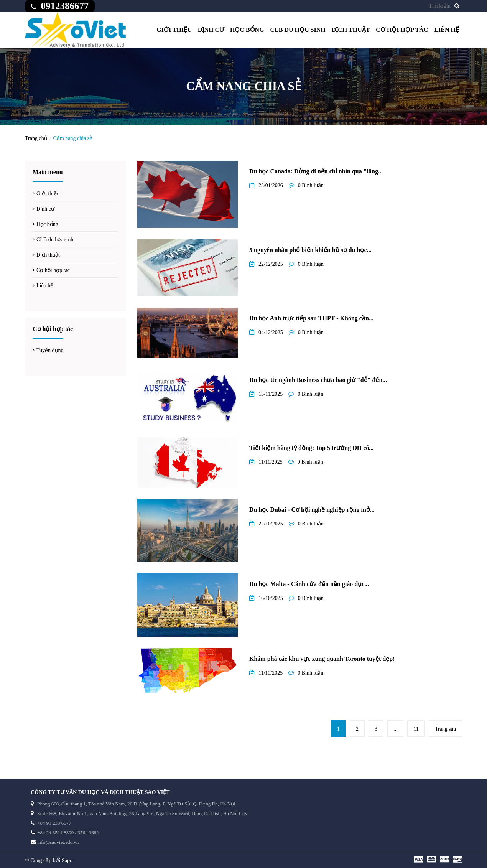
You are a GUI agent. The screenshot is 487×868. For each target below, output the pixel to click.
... (396, 729)
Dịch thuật (351, 30)
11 (416, 729)
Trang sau (445, 729)
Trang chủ (36, 138)
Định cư (211, 30)
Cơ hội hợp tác (402, 30)
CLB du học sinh (298, 30)
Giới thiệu (174, 30)
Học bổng (247, 30)
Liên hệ (447, 30)
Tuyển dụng (50, 350)
